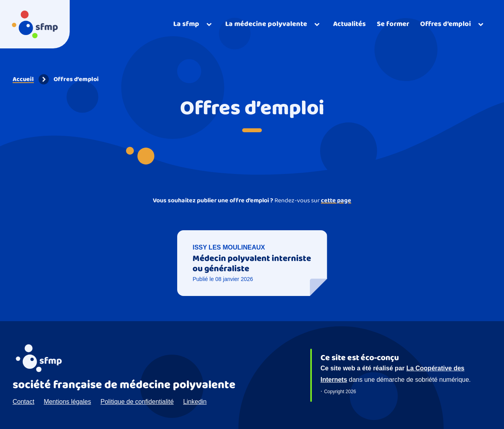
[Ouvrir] (194, 24)
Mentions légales (67, 402)
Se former (393, 24)
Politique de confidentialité (137, 402)
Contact (23, 402)
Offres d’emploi (76, 79)
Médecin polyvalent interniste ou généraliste (252, 264)
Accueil (23, 79)
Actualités (349, 24)
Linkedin (195, 402)
